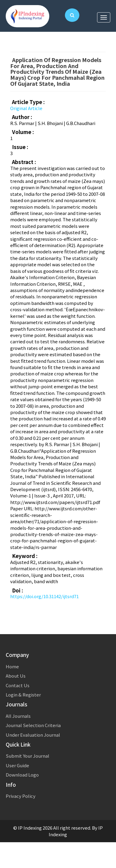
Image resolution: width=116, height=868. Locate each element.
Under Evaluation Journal (33, 735)
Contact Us (18, 685)
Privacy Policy (21, 796)
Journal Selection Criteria (33, 725)
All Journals (18, 716)
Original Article (26, 108)
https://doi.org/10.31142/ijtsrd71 (44, 596)
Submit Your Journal (27, 756)
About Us (16, 676)
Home (12, 666)
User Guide (17, 765)
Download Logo (22, 775)
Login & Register (23, 695)
